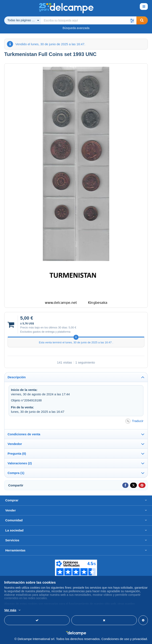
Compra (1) (16, 473)
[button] (132, 20)
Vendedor (15, 444)
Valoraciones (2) (20, 463)
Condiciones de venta (24, 434)
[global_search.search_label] (89, 20)
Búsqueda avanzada (76, 28)
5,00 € (72, 327)
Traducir (134, 421)
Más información (66, 610)
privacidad (140, 639)
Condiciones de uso (115, 639)
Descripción (17, 377)
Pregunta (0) (17, 453)
